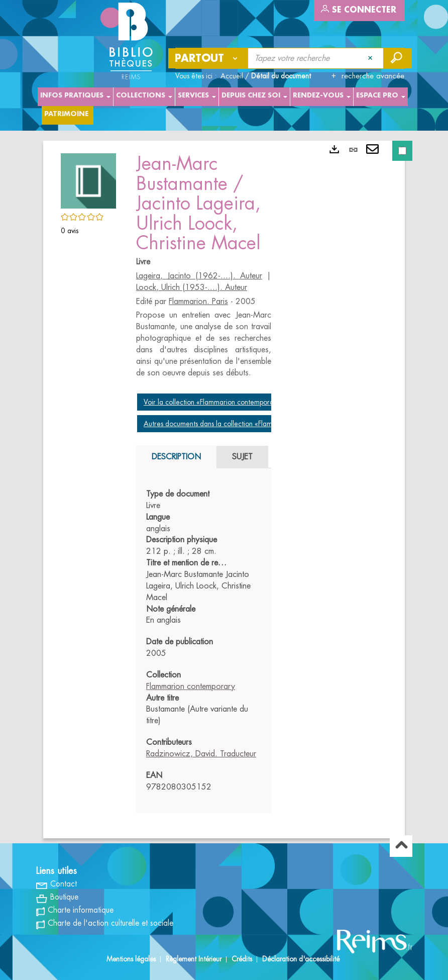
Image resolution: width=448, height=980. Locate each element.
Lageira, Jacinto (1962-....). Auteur (199, 276)
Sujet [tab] (242, 457)
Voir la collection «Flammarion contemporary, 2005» (225, 402)
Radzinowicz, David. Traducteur (201, 754)
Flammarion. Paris (198, 302)
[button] (88, 179)
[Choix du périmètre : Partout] (208, 58)
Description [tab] (176, 457)
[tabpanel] (204, 641)
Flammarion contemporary (191, 687)
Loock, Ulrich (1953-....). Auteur (192, 287)
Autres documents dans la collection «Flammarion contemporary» (243, 424)
